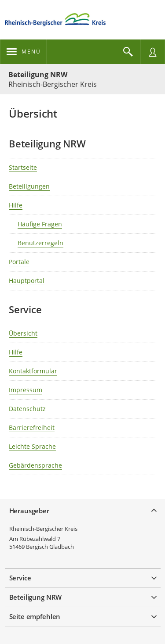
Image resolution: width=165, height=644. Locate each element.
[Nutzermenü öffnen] (153, 52)
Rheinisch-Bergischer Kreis (43, 529)
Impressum (26, 390)
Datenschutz (27, 409)
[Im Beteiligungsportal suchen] (128, 52)
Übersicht (23, 333)
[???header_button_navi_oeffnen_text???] (24, 52)
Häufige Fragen (40, 224)
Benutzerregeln (40, 243)
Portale (19, 262)
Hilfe (16, 205)
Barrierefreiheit (32, 428)
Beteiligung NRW (38, 75)
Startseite (23, 167)
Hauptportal (27, 281)
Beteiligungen (29, 186)
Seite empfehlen (35, 616)
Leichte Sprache (32, 446)
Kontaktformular (33, 371)
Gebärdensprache (35, 465)
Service (20, 578)
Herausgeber (29, 511)
